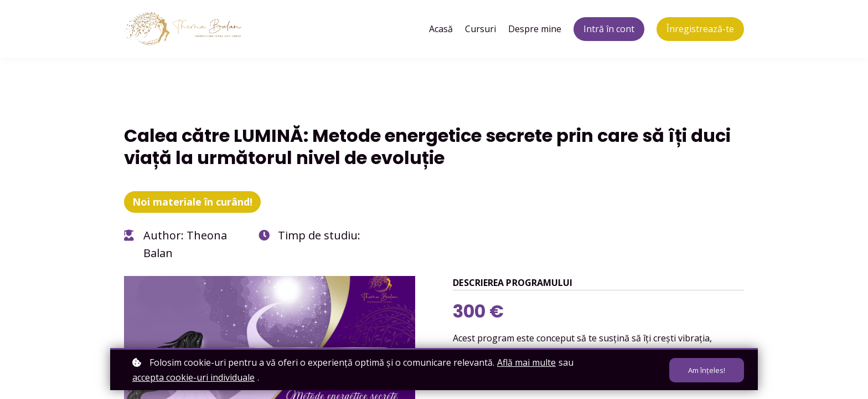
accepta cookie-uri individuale (193, 377)
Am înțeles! (707, 370)
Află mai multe (526, 362)
